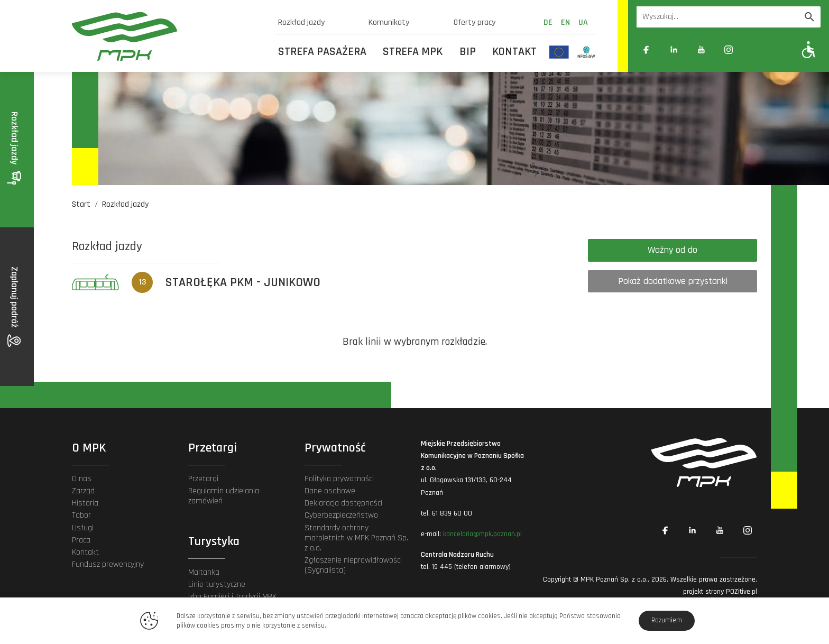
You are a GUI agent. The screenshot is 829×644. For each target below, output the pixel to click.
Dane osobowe (330, 491)
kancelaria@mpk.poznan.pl (482, 534)
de (548, 22)
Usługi (83, 528)
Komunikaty (389, 22)
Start (81, 204)
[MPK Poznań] (167, 36)
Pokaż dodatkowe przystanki (673, 281)
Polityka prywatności (339, 479)
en (565, 22)
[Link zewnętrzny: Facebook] (646, 50)
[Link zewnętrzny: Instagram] (729, 50)
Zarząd (83, 491)
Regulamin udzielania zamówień (224, 496)
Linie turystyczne (217, 585)
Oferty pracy (475, 22)
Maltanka (204, 572)
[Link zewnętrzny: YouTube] (701, 50)
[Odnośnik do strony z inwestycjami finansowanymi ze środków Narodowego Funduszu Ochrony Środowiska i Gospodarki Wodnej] (587, 52)
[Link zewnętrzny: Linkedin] (674, 50)
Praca (81, 540)
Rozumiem (667, 620)
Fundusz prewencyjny (108, 564)
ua (583, 22)
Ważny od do (673, 250)
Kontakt (514, 52)
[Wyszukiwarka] (717, 17)
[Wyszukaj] (809, 17)
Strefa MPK (413, 52)
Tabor (81, 515)
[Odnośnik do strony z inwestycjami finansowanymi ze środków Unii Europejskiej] (559, 52)
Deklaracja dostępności (343, 503)
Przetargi (203, 479)
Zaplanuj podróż (15, 307)
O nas (82, 479)
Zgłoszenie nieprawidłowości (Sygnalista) (353, 565)
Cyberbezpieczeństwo (341, 515)
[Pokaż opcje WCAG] (809, 49)
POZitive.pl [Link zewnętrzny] (742, 592)
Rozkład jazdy (301, 22)
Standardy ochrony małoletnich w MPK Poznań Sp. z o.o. (356, 538)
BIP (468, 52)
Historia (85, 503)
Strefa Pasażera (322, 52)
